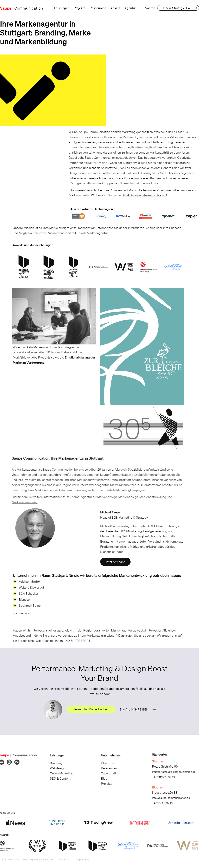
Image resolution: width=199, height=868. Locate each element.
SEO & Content (59, 778)
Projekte (80, 8)
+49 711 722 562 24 (75, 641)
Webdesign (56, 768)
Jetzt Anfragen (114, 562)
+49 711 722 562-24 (162, 777)
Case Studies (108, 773)
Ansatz (115, 8)
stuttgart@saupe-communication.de (172, 772)
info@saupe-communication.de (169, 798)
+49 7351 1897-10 (161, 803)
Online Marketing (60, 773)
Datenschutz (63, 859)
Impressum (81, 859)
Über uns (106, 763)
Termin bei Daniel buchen (91, 709)
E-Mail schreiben (134, 709)
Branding (55, 763)
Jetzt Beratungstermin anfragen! (143, 195)
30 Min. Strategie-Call (176, 8)
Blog (102, 778)
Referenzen (107, 768)
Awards (150, 8)
